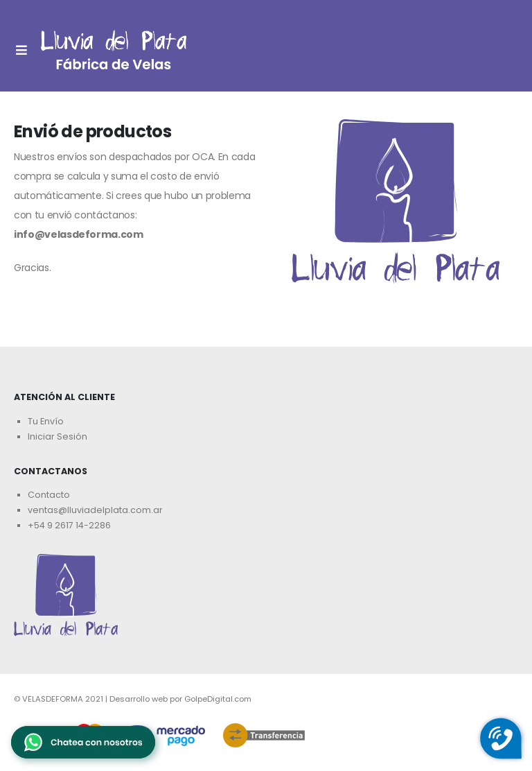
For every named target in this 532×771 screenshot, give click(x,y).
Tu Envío (46, 421)
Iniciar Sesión (57, 436)
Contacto (49, 495)
